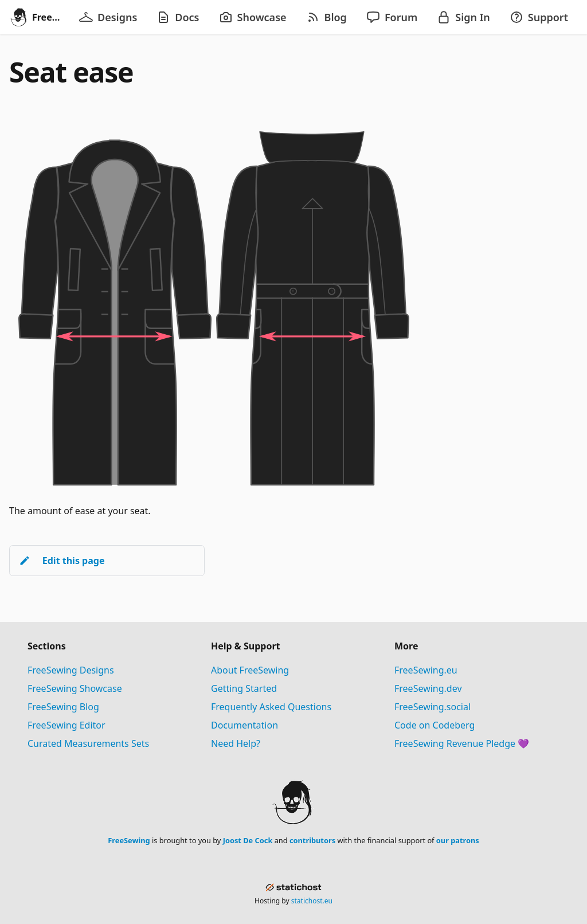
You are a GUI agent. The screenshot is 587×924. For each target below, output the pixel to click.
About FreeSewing (250, 670)
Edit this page (62, 561)
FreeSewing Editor (66, 725)
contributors (312, 840)
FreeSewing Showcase (75, 688)
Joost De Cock (248, 840)
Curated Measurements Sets (88, 743)
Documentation (244, 725)
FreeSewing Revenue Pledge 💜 (462, 743)
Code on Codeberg (435, 725)
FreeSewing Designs (71, 670)
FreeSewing (129, 840)
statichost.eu (312, 901)
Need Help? (236, 743)
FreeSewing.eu (426, 670)
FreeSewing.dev (428, 688)
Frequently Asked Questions (271, 707)
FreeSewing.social (433, 707)
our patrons (458, 840)
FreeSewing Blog (63, 707)
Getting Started (244, 688)
